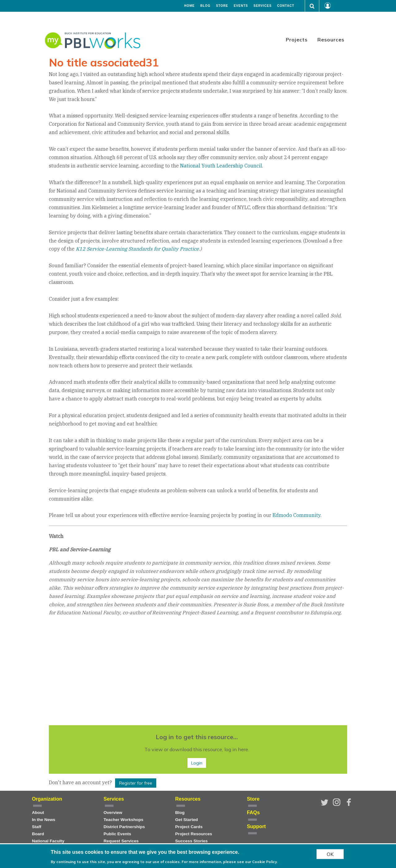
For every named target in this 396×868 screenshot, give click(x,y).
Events (241, 6)
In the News (44, 820)
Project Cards (189, 827)
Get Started (186, 820)
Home (189, 6)
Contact (286, 6)
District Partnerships (124, 827)
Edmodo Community (297, 515)
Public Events (117, 834)
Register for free (136, 783)
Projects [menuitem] (297, 40)
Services (262, 6)
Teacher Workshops (124, 820)
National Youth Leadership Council (221, 166)
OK (330, 854)
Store (222, 6)
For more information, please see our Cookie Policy (229, 862)
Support (256, 826)
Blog (205, 6)
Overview (113, 813)
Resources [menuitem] (331, 40)
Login (197, 763)
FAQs (253, 813)
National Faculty (48, 841)
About (38, 813)
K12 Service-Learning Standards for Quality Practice (137, 249)
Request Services (121, 841)
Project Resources (194, 834)
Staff (37, 827)
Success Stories (191, 841)
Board (38, 834)
